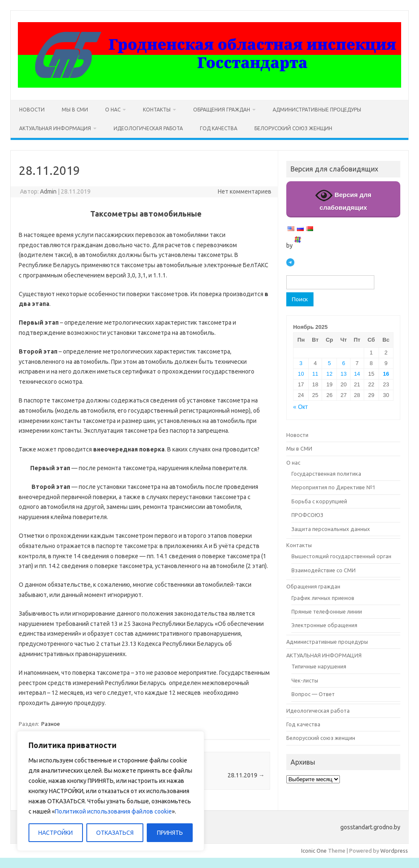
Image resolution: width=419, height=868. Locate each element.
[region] (111, 791)
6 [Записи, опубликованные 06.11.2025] (343, 363)
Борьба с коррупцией (319, 501)
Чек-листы (305, 680)
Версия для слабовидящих (343, 199)
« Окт (301, 407)
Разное (51, 724)
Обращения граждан (222, 110)
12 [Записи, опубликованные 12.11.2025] (329, 374)
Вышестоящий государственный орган (341, 556)
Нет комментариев (245, 191)
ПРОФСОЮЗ (307, 515)
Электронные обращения (324, 625)
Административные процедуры (317, 110)
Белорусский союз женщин (293, 128)
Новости (32, 110)
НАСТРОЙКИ (56, 833)
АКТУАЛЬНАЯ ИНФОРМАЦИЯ (55, 128)
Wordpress (394, 851)
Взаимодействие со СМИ (324, 570)
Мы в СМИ (75, 110)
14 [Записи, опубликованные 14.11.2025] (357, 374)
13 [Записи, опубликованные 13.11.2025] (344, 374)
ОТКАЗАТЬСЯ (115, 833)
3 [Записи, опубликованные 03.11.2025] (301, 363)
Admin (48, 191)
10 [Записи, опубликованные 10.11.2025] (301, 374)
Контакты (157, 110)
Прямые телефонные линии (327, 611)
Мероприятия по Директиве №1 (333, 487)
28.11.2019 (246, 775)
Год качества (219, 128)
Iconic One (314, 851)
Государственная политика (326, 474)
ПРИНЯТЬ (170, 833)
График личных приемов (323, 598)
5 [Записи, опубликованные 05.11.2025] (329, 363)
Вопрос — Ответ (313, 694)
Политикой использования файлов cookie (113, 811)
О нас (113, 110)
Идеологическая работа (148, 128)
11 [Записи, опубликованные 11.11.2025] (315, 374)
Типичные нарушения (319, 666)
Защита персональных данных (331, 529)
